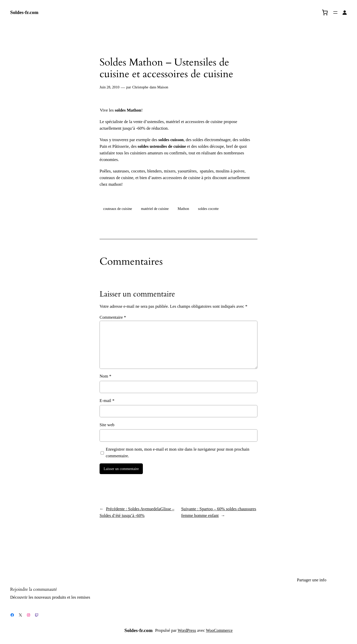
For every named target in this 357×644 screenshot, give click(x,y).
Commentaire (113, 317)
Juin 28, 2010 (109, 87)
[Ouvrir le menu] (335, 12)
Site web (107, 425)
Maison (163, 87)
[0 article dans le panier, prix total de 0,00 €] (325, 12)
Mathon (183, 209)
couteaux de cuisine (118, 209)
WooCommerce (219, 630)
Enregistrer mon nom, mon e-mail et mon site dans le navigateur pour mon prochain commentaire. (177, 453)
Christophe (140, 87)
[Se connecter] (345, 13)
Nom (105, 376)
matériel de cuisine (155, 209)
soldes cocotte (208, 209)
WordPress (187, 630)
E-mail (107, 401)
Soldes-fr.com (24, 12)
